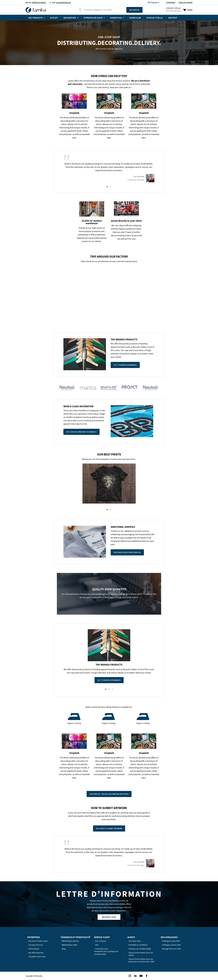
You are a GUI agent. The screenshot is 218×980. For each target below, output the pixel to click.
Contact (173, 18)
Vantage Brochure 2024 (171, 949)
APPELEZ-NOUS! (39, 3)
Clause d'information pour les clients (141, 954)
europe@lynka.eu (63, 3)
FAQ (97, 945)
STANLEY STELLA (155, 18)
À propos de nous (36, 945)
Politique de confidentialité (140, 949)
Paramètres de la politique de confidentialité (106, 953)
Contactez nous (102, 949)
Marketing (116, 18)
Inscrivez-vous (109, 917)
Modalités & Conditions (138, 945)
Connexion (171, 2)
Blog (64, 949)
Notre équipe (34, 949)
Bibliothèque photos (70, 941)
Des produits (35, 18)
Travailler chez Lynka (37, 957)
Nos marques (101, 941)
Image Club (135, 18)
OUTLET (54, 18)
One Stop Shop (135, 941)
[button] (154, 2)
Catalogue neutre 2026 (171, 945)
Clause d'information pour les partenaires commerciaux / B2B (141, 960)
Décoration (70, 18)
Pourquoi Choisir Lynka (38, 941)
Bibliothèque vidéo (70, 945)
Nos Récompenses (36, 953)
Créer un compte (185, 2)
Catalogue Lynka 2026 (171, 941)
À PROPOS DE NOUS (93, 18)
